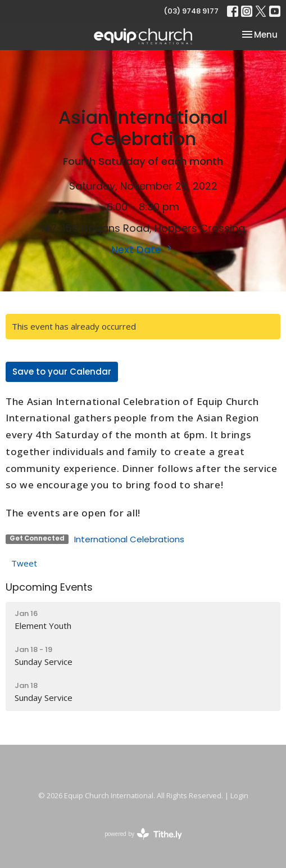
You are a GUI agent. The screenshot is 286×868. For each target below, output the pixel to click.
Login (239, 795)
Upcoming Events (49, 587)
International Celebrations (129, 539)
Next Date (143, 249)
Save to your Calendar (62, 372)
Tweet (24, 563)
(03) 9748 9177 (191, 11)
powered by (143, 834)
